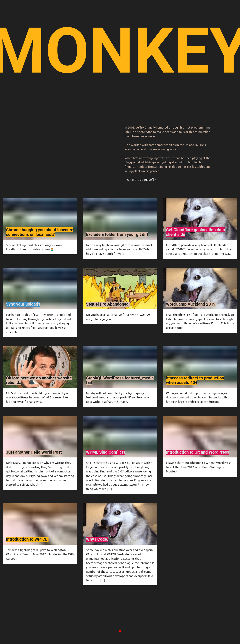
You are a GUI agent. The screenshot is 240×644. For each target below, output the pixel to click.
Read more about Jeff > (140, 179)
